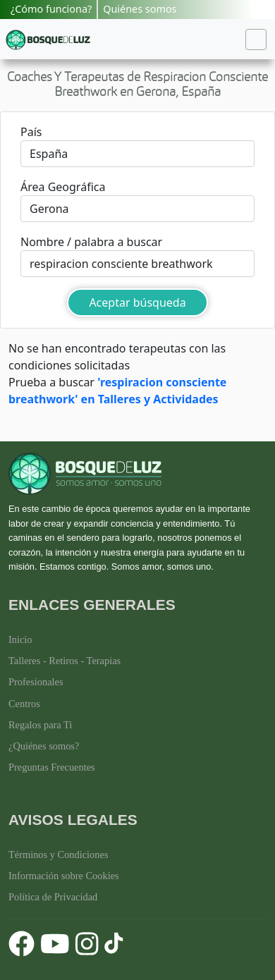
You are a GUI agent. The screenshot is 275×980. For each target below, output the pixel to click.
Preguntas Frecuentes (52, 767)
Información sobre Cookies (64, 876)
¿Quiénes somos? (44, 746)
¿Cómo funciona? (51, 9)
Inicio (20, 639)
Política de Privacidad (53, 897)
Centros (24, 704)
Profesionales (36, 682)
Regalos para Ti (40, 725)
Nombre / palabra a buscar (91, 242)
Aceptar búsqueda (137, 302)
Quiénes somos (140, 9)
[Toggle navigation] (256, 39)
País (31, 132)
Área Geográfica (63, 187)
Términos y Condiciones (59, 855)
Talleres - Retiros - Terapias (65, 661)
